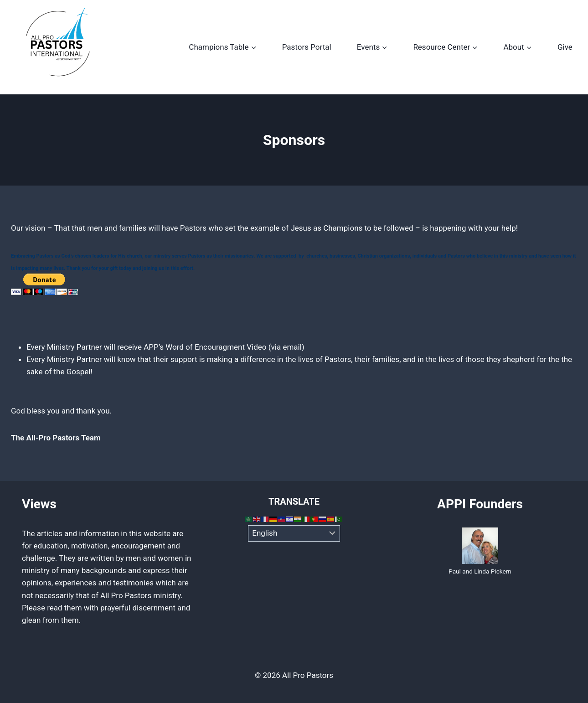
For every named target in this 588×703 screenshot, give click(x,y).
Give (565, 47)
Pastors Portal (307, 47)
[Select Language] (294, 533)
